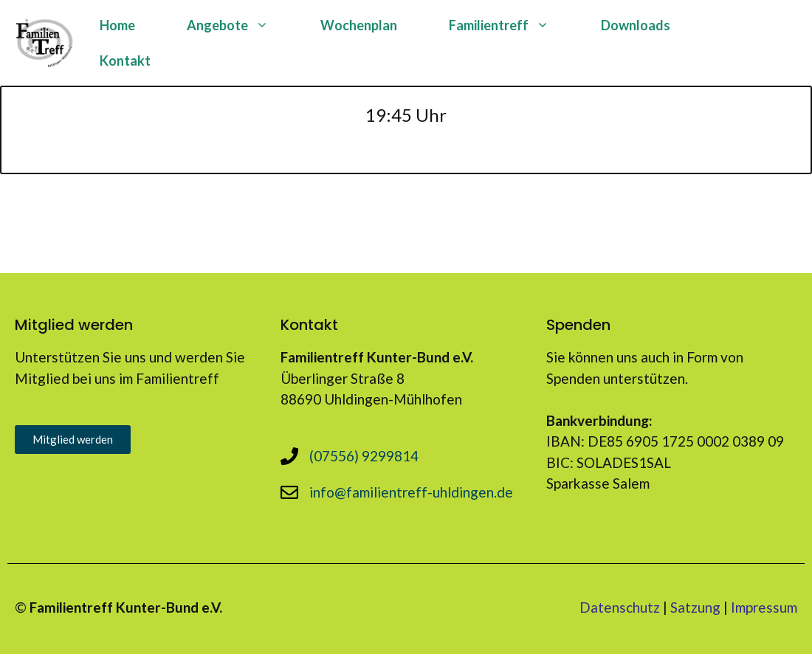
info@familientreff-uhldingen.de (411, 492)
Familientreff (512, 25)
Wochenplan (359, 25)
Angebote (241, 25)
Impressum (764, 607)
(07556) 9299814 (364, 456)
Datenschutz (620, 607)
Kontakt (125, 61)
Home (117, 25)
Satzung (695, 607)
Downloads (636, 25)
